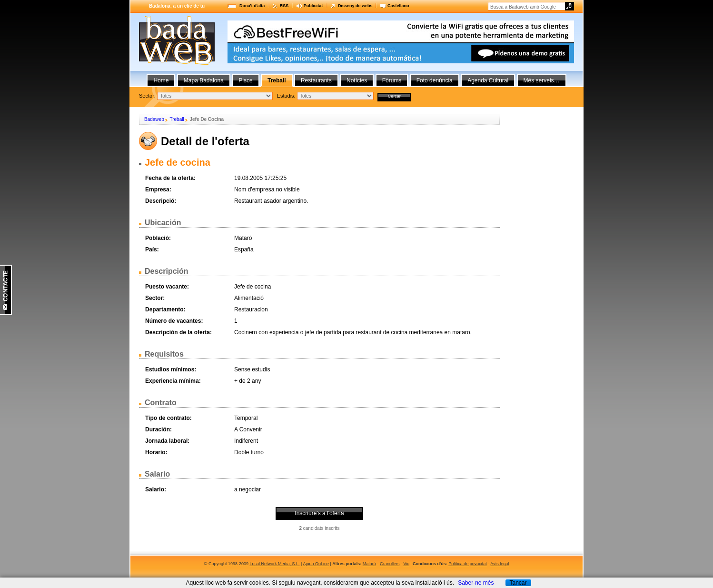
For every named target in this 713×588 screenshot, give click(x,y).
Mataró (369, 564)
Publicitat (313, 6)
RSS (284, 6)
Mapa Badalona (204, 80)
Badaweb (154, 119)
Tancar (518, 583)
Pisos (245, 80)
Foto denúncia (435, 80)
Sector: (147, 96)
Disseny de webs (355, 6)
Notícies (357, 80)
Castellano (398, 6)
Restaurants (316, 80)
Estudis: (286, 96)
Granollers (390, 564)
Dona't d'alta (252, 6)
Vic (406, 564)
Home (161, 80)
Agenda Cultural (488, 80)
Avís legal (500, 564)
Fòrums (392, 80)
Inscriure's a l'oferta (319, 513)
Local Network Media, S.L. (275, 564)
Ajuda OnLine (316, 564)
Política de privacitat (468, 564)
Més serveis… (542, 80)
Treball (177, 119)
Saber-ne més (476, 583)
